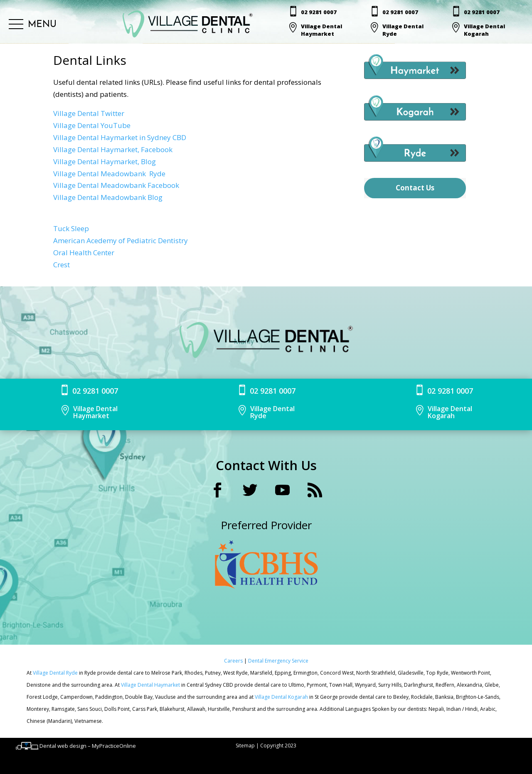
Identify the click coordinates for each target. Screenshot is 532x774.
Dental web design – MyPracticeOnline (88, 746)
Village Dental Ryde (55, 673)
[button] (33, 25)
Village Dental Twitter (89, 113)
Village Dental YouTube (92, 125)
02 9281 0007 (319, 12)
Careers (234, 661)
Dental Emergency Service (278, 661)
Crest (62, 265)
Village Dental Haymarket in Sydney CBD (120, 137)
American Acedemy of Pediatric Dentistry (121, 240)
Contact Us (415, 188)
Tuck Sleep (71, 228)
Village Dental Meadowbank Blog (108, 197)
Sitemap (245, 746)
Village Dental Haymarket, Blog (105, 161)
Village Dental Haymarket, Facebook (113, 149)
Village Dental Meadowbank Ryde (109, 174)
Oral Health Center (84, 253)
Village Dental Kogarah (282, 697)
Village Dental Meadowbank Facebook (116, 185)
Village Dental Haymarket (151, 685)
